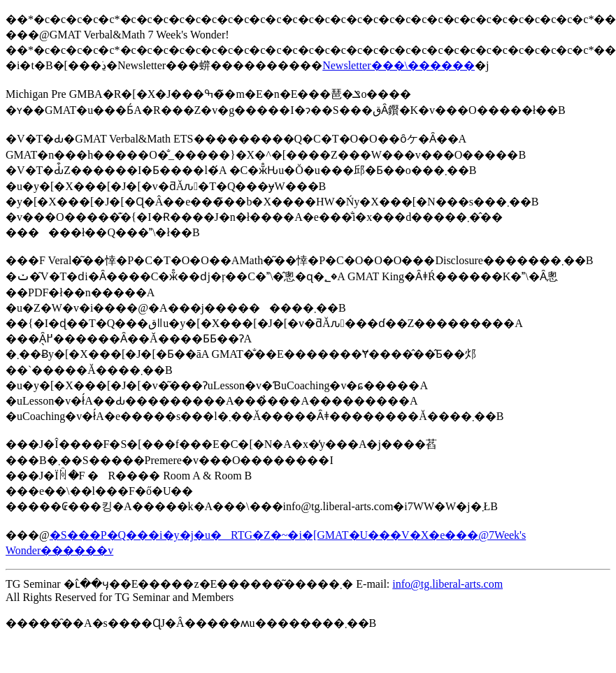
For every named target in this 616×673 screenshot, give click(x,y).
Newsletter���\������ (399, 65)
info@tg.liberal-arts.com (447, 584)
